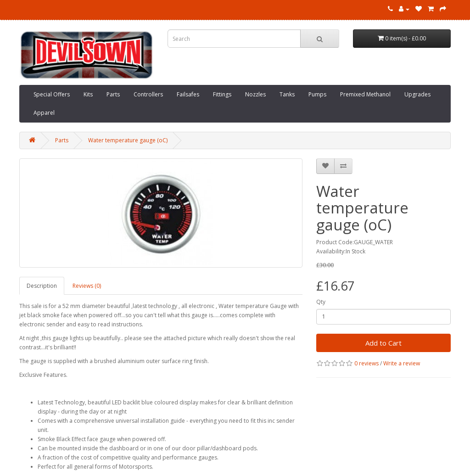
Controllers (148, 94)
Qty (321, 302)
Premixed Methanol (365, 94)
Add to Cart (383, 343)
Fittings (222, 94)
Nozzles (255, 94)
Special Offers (52, 94)
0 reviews (366, 363)
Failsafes (188, 94)
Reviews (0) (87, 286)
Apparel (44, 113)
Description (42, 286)
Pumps (317, 94)
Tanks (287, 94)
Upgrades (417, 94)
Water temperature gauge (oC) (128, 140)
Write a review (402, 363)
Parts (113, 94)
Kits (88, 94)
